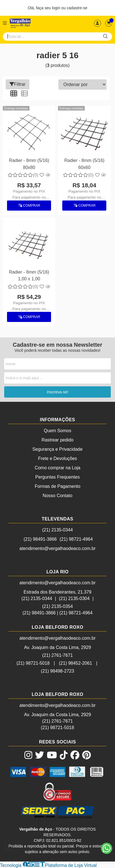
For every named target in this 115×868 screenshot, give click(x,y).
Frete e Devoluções (58, 458)
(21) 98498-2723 (58, 671)
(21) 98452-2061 (75, 663)
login (57, 8)
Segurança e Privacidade (58, 449)
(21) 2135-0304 (74, 598)
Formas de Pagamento (58, 486)
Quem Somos (58, 431)
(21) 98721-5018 (33, 663)
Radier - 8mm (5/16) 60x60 (84, 164)
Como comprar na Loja (58, 468)
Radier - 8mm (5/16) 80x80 (29, 164)
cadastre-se (77, 8)
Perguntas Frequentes (58, 477)
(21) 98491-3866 (40, 539)
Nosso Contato (58, 496)
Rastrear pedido (58, 440)
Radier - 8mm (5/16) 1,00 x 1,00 (29, 275)
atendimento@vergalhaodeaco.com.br (58, 548)
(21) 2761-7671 (57, 655)
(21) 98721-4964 (76, 539)
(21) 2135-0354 (57, 606)
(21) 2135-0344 (57, 530)
